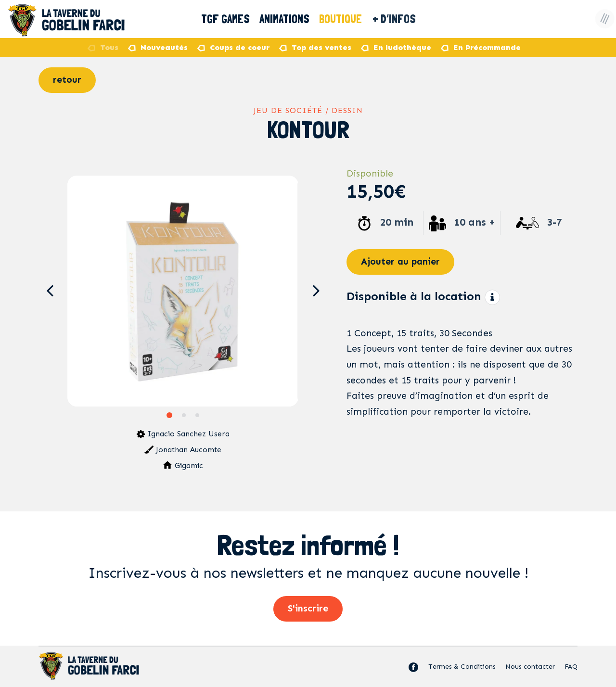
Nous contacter (530, 667)
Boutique (348, 19)
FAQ (571, 667)
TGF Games (225, 19)
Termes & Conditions (462, 667)
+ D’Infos (403, 19)
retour (67, 80)
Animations (285, 19)
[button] (50, 291)
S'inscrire (308, 608)
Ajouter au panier (400, 261)
